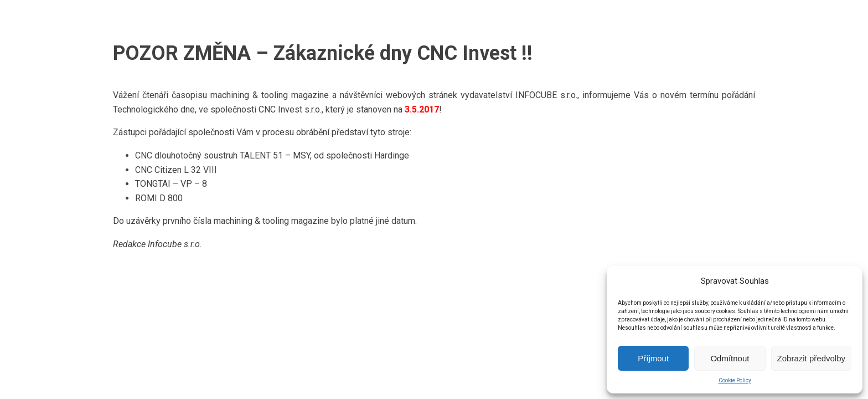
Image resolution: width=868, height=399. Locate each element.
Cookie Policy (735, 380)
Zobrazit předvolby (811, 358)
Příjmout (653, 358)
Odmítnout (730, 358)
